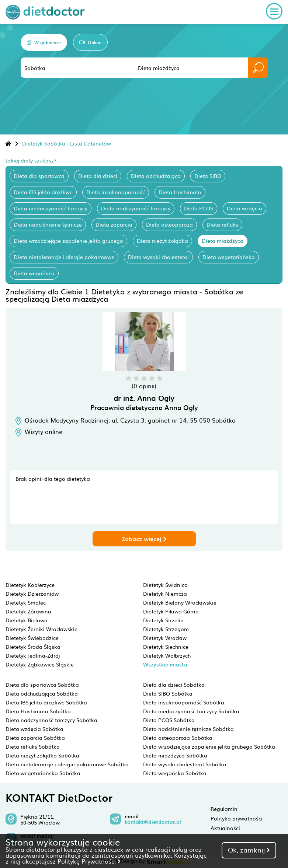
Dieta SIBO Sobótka (168, 693)
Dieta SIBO (208, 176)
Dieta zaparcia (114, 224)
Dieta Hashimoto (180, 192)
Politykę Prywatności (89, 861)
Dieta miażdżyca (223, 241)
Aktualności (225, 828)
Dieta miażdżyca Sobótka (175, 755)
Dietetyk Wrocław (165, 638)
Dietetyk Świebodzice (32, 638)
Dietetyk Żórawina (28, 611)
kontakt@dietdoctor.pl (153, 822)
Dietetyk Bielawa (27, 620)
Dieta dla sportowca (39, 176)
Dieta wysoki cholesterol (158, 257)
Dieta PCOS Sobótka (169, 720)
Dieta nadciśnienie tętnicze (48, 224)
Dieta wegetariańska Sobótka (43, 773)
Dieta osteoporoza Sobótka (178, 738)
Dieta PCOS (199, 208)
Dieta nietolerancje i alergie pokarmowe (64, 257)
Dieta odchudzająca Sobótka (42, 693)
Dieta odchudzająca (156, 176)
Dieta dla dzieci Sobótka (174, 685)
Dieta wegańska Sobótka (175, 773)
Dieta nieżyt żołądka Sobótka (42, 755)
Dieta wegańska (34, 273)
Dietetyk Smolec (26, 602)
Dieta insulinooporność (116, 192)
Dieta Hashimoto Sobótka (38, 711)
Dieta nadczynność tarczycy (136, 208)
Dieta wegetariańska (229, 257)
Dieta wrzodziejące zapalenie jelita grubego (68, 241)
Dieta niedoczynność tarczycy (51, 208)
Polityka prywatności (237, 818)
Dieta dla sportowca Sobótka (42, 685)
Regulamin (224, 809)
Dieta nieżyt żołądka (162, 241)
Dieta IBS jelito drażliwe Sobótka (46, 702)
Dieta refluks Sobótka (33, 746)
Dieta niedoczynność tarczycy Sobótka (191, 711)
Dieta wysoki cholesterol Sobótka (185, 764)
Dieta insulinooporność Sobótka (184, 702)
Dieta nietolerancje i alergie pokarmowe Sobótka (67, 764)
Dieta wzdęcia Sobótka (34, 729)
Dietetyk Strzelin (163, 620)
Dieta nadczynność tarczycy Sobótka (51, 720)
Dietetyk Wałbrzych (167, 655)
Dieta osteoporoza (169, 224)
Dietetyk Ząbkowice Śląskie (40, 664)
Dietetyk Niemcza (165, 594)
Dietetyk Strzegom (166, 629)
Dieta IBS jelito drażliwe (43, 192)
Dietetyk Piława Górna (171, 611)
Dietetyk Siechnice (166, 647)
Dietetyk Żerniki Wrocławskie (41, 629)
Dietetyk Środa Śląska (33, 647)
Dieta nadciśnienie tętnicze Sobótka (188, 729)
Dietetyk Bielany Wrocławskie (180, 602)
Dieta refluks (222, 224)
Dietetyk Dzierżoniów (32, 594)
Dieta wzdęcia (244, 208)
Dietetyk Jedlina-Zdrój (33, 655)
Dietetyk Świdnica (165, 585)
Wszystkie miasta (165, 664)
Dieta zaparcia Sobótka (35, 738)
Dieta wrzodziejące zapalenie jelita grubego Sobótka (209, 746)
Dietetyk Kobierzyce (30, 585)
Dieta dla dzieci (98, 176)
